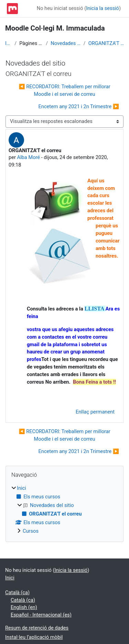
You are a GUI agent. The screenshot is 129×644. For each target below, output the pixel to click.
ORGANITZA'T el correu (106, 43)
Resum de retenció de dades (37, 628)
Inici (8, 43)
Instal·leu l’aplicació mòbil (34, 637)
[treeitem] (64, 510)
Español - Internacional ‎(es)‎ (41, 615)
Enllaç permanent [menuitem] (95, 412)
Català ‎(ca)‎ (17, 592)
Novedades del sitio (66, 43)
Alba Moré (29, 157)
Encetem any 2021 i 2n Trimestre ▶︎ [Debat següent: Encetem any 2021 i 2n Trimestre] (79, 106)
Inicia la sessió (103, 8)
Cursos (31, 531)
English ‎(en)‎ (24, 607)
